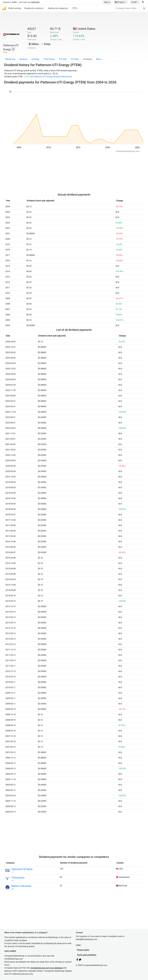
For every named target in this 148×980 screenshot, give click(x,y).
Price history (49, 59)
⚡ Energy (46, 44)
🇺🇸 (120, 2)
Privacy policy (83, 950)
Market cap (10, 59)
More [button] (99, 59)
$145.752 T (36, 2)
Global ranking (15, 8)
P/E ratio (63, 59)
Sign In (107, 2)
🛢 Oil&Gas (33, 44)
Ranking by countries (34, 8)
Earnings (35, 59)
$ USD (134, 2)
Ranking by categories (58, 8)
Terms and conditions (87, 955)
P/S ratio (75, 59)
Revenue (23, 59)
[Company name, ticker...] (130, 8)
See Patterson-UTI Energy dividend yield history (51, 77)
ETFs (75, 8)
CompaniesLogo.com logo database (46, 968)
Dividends (88, 59)
